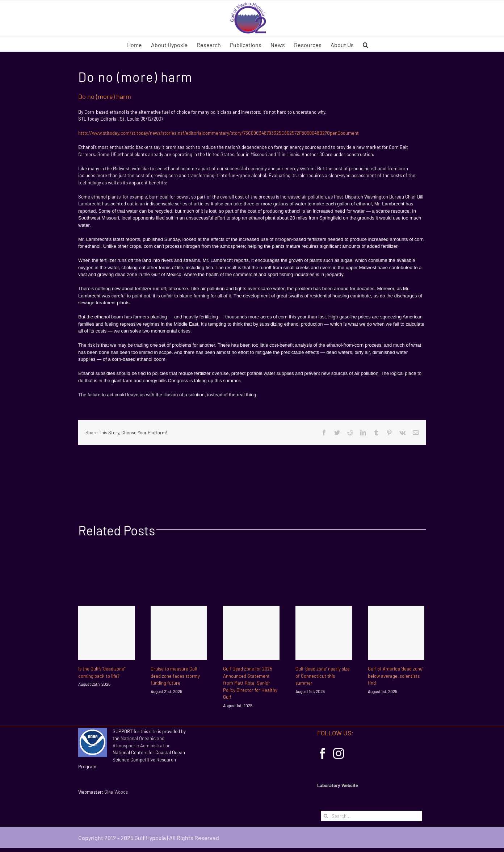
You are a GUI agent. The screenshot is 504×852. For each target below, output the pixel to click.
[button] (366, 44)
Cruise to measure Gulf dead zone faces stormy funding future (175, 676)
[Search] (326, 816)
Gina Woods (116, 792)
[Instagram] (339, 753)
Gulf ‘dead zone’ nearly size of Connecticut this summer (323, 676)
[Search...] (371, 816)
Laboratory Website (338, 785)
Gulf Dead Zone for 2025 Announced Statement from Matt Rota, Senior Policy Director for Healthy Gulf (250, 683)
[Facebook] (323, 753)
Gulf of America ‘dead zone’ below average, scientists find (396, 676)
